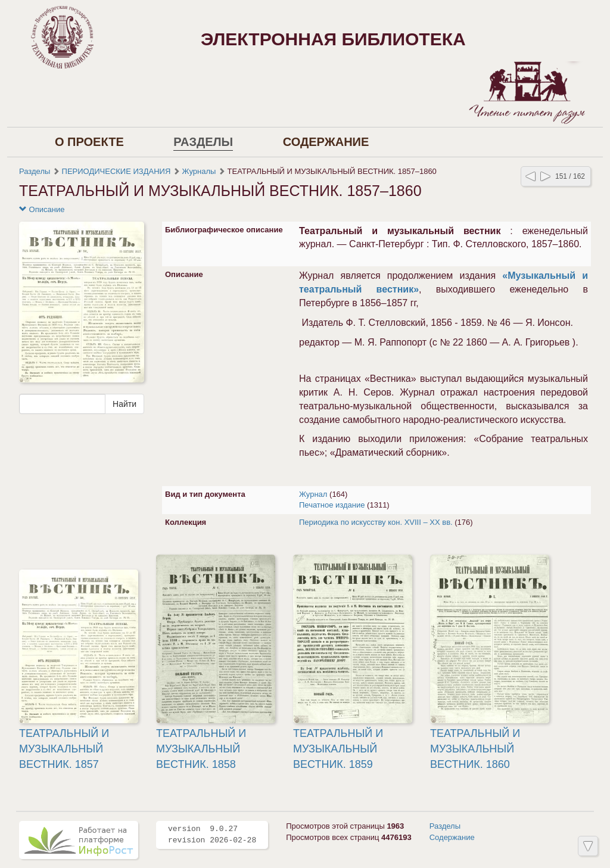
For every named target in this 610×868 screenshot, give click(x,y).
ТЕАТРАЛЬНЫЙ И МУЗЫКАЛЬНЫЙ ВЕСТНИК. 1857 (64, 749)
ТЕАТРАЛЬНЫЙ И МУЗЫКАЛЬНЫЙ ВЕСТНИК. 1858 (201, 749)
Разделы (203, 142)
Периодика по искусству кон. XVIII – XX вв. (376, 522)
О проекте (89, 142)
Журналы (199, 171)
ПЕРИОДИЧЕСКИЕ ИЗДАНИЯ (116, 171)
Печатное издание (332, 505)
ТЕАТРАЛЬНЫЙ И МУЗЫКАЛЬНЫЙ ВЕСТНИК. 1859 (338, 749)
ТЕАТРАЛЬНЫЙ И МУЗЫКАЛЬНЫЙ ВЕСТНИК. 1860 (475, 749)
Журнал (313, 494)
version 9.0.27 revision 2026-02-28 (212, 835)
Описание (42, 209)
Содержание (326, 142)
